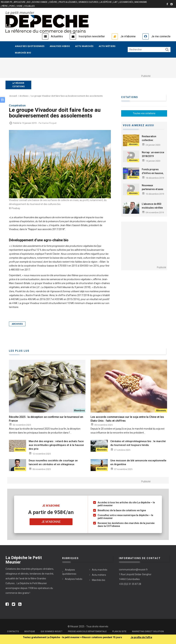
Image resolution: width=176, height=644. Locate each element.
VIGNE (20, 6)
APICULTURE (20, 2)
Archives (17, 324)
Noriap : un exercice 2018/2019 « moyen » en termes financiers (153, 158)
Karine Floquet (49, 123)
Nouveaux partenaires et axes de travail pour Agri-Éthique (153, 191)
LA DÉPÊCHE (106, 2)
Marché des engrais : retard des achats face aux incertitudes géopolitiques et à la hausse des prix (56, 445)
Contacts (13, 631)
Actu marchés (84, 46)
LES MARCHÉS (126, 2)
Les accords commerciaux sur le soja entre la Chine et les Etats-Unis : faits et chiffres (127, 419)
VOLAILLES (29, 6)
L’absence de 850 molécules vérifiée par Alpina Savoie (152, 208)
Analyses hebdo (60, 46)
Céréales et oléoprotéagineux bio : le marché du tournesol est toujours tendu (138, 443)
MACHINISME (141, 2)
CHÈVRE (53, 2)
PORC (12, 6)
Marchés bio (23, 53)
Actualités (57, 36)
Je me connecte (161, 36)
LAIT (115, 2)
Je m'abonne (128, 36)
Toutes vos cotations (144, 113)
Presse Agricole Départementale (87, 631)
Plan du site (119, 631)
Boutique (30, 631)
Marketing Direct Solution (148, 631)
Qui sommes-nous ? (51, 631)
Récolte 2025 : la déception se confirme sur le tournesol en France (46, 419)
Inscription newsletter (92, 36)
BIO (29, 2)
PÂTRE (5, 6)
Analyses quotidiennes (30, 46)
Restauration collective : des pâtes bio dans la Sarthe (152, 142)
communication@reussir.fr (133, 570)
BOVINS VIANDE (40, 2)
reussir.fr (6, 2)
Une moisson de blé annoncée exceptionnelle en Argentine (138, 462)
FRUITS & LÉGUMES (68, 2)
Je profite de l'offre (141, 637)
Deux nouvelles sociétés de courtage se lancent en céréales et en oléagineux (53, 462)
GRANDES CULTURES (88, 2)
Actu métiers (107, 46)
